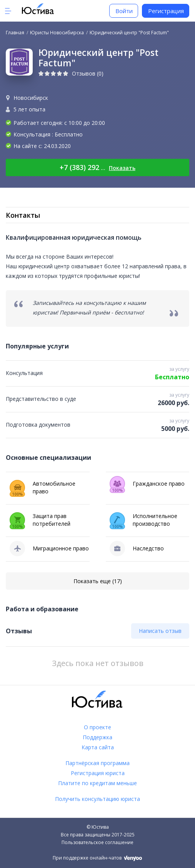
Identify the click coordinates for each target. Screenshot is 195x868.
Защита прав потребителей (40, 521)
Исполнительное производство (143, 521)
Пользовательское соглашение (97, 842)
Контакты (23, 215)
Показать (122, 168)
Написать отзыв (160, 631)
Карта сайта (98, 747)
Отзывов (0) (88, 73)
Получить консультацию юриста (97, 799)
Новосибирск (31, 98)
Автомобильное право (42, 488)
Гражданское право (147, 484)
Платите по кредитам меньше (97, 783)
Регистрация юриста (98, 773)
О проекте (97, 727)
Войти (124, 11)
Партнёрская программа (97, 763)
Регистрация (166, 11)
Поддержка (97, 737)
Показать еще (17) (98, 581)
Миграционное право (49, 548)
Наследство (137, 548)
